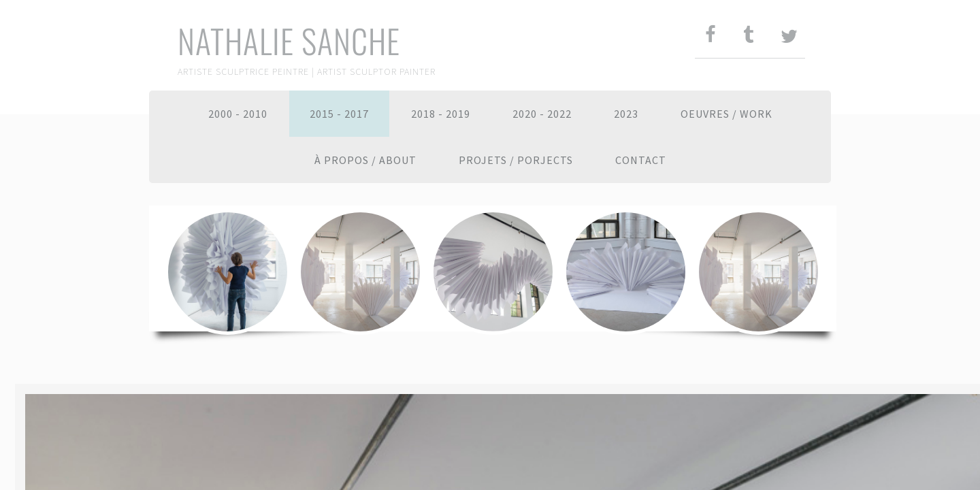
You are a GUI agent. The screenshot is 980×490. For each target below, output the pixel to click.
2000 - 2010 (238, 114)
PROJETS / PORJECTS (516, 160)
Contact (641, 160)
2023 (626, 114)
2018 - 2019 (441, 114)
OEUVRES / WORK (726, 114)
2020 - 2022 (542, 114)
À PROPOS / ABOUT (365, 160)
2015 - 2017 (339, 114)
